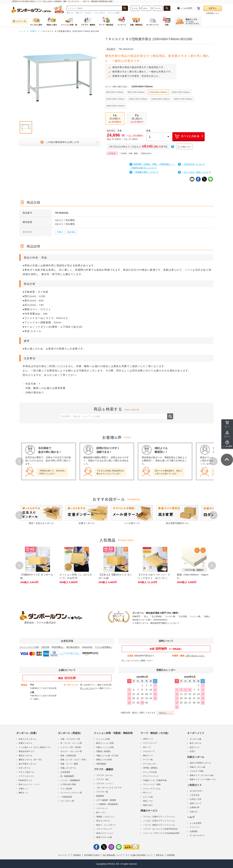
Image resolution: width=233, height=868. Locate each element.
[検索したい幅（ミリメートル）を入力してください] (146, 8)
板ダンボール (195, 743)
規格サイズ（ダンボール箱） (202, 775)
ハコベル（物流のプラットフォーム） (160, 825)
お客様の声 (194, 807)
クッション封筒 (114, 13)
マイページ (194, 827)
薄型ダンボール (25, 756)
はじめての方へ (196, 791)
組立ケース (194, 747)
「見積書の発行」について (144, 172)
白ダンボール (24, 768)
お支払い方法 (195, 799)
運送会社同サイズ (26, 751)
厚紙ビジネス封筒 (104, 760)
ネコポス (88, 13)
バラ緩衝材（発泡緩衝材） (108, 804)
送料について (195, 803)
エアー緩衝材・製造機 (106, 800)
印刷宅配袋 (101, 764)
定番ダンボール (25, 743)
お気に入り (184, 147)
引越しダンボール (68, 768)
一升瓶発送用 (66, 797)
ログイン (213, 8)
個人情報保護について (113, 855)
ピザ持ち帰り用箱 (68, 784)
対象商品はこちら (166, 713)
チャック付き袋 (150, 772)
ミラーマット (102, 808)
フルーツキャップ (104, 829)
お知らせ (194, 812)
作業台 (60, 232)
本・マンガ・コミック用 (71, 743)
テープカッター (150, 764)
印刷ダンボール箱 (197, 767)
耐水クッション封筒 (105, 743)
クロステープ (149, 751)
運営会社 (160, 855)
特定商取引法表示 (92, 855)
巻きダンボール (103, 821)
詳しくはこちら (128, 661)
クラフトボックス (26, 776)
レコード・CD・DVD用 (71, 747)
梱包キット (23, 793)
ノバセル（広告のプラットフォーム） (160, 821)
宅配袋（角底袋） (104, 751)
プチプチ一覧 (102, 792)
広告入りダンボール (27, 739)
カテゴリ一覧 (19, 21)
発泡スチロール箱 (104, 837)
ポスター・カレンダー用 (71, 751)
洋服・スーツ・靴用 (69, 764)
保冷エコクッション (105, 833)
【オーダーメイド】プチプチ (109, 788)
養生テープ (148, 756)
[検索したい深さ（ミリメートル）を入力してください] (158, 8)
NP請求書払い (58, 647)
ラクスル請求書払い (104, 647)
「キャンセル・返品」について (195, 172)
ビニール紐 (148, 797)
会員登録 (194, 831)
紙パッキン (101, 812)
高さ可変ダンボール (27, 764)
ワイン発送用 (66, 789)
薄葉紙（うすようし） (106, 817)
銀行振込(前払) (73, 647)
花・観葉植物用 (67, 776)
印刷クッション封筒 (105, 747)
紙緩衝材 (100, 796)
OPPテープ (148, 739)
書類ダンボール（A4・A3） (31, 760)
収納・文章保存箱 (68, 756)
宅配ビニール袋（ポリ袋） (108, 756)
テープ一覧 (148, 760)
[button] (227, 444)
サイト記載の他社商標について (139, 855)
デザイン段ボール (26, 772)
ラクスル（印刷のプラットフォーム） (160, 817)
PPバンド (147, 793)
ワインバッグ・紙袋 (152, 784)
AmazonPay (87, 647)
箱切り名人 (148, 805)
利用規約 (77, 855)
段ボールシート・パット (29, 784)
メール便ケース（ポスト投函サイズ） (35, 747)
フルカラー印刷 (196, 771)
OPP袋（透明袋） (151, 768)
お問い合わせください (195, 656)
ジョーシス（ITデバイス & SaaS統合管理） (162, 833)
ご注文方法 (194, 795)
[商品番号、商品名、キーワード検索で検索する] (125, 8)
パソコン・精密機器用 (70, 780)
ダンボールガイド (197, 835)
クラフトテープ (150, 743)
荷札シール (148, 801)
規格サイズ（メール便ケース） (203, 779)
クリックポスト (100, 13)
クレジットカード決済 (29, 647)
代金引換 (45, 647)
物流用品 (71, 232)
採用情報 (171, 855)
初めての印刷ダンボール (200, 763)
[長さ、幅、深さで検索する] (167, 8)
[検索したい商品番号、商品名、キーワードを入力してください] (94, 8)
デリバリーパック (151, 776)
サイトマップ (64, 855)
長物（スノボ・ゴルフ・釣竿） (74, 760)
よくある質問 (195, 823)
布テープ (147, 747)
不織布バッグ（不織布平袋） (156, 780)
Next (214, 461)
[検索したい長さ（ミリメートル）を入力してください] (135, 8)
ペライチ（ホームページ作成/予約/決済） (161, 829)
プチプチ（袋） (103, 779)
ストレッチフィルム (152, 789)
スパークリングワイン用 (71, 793)
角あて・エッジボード (106, 825)
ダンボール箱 (195, 739)
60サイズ (70, 13)
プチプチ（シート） (105, 784)
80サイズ (79, 13)
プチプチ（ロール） (105, 775)
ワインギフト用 (67, 801)
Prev (19, 461)
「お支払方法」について (191, 164)
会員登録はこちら (213, 13)
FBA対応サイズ (25, 780)
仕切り (193, 751)
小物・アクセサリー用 (70, 739)
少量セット (23, 789)
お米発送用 (65, 772)
